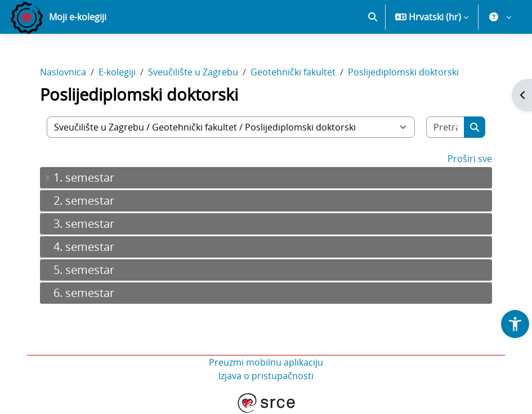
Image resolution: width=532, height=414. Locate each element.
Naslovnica (63, 72)
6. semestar (84, 293)
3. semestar (84, 224)
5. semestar (84, 270)
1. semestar (84, 177)
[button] (373, 17)
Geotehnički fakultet (293, 72)
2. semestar (84, 201)
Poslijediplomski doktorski (403, 72)
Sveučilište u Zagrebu (193, 72)
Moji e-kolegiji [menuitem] (78, 17)
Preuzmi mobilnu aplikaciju (266, 362)
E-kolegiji (117, 72)
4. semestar (84, 247)
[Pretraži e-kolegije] (446, 127)
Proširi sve (470, 159)
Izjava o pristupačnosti (266, 376)
